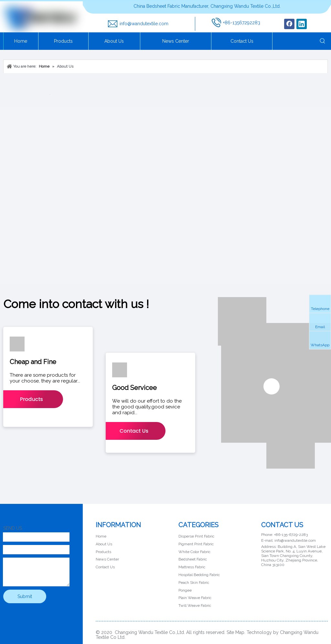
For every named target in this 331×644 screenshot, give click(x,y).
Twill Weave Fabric (195, 605)
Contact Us (134, 431)
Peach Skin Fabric (194, 583)
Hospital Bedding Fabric (199, 575)
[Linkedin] (302, 24)
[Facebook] (289, 24)
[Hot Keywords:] (323, 41)
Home (101, 536)
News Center (107, 559)
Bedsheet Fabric (193, 559)
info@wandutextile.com (144, 24)
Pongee (185, 590)
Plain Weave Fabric (195, 598)
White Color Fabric (194, 552)
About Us (104, 544)
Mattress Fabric (192, 567)
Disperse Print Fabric (196, 536)
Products (32, 399)
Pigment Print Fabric (196, 544)
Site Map (235, 632)
